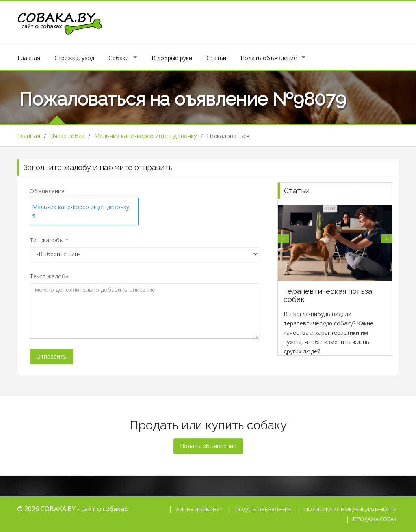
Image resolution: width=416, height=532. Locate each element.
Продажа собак (375, 519)
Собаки (119, 58)
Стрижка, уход (74, 58)
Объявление (47, 191)
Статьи (216, 58)
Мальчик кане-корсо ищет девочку (146, 136)
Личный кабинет (199, 509)
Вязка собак (67, 136)
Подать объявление (269, 58)
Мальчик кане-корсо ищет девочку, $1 (81, 211)
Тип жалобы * (49, 240)
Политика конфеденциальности (351, 509)
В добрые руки (172, 58)
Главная (29, 58)
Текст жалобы (50, 276)
